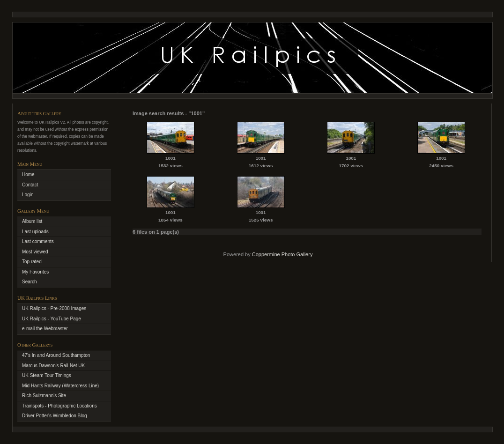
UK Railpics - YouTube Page (52, 319)
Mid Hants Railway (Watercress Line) (60, 386)
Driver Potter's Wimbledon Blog (55, 416)
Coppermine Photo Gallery (282, 254)
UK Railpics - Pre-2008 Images (54, 308)
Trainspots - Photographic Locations (59, 406)
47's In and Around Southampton (56, 355)
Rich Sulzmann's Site (44, 396)
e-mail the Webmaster (45, 329)
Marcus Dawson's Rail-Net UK (53, 366)
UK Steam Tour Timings (47, 375)
